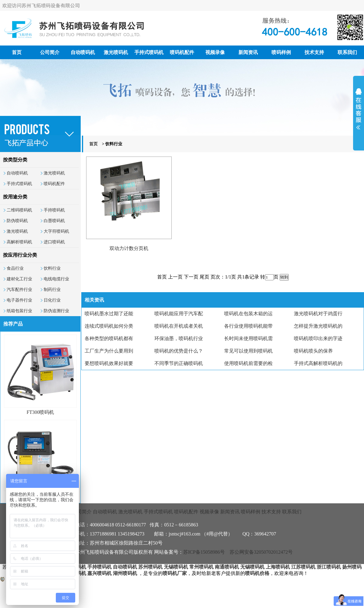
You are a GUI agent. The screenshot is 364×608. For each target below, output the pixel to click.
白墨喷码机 (54, 221)
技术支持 (314, 52)
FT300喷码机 (40, 412)
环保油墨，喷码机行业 (179, 338)
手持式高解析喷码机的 (318, 363)
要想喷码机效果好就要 (109, 363)
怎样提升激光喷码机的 (318, 326)
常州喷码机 (201, 567)
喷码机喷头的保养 (313, 351)
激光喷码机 (116, 52)
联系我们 (347, 52)
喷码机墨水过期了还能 (109, 314)
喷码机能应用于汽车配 (179, 314)
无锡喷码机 (176, 567)
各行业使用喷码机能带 (248, 326)
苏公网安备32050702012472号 (261, 552)
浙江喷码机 (329, 567)
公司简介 (50, 52)
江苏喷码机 (303, 567)
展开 (359, 113)
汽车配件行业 (19, 290)
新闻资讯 (248, 52)
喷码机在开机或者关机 (179, 326)
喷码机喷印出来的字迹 (318, 338)
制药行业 (52, 290)
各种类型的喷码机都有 (109, 338)
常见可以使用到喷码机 (248, 351)
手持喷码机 (54, 210)
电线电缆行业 (56, 279)
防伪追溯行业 (56, 311)
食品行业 (15, 268)
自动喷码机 (83, 52)
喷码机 (79, 567)
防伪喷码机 (17, 221)
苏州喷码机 (150, 567)
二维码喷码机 (19, 210)
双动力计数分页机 (129, 248)
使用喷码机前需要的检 (248, 363)
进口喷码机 (54, 242)
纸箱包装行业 (19, 311)
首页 (17, 52)
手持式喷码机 (149, 52)
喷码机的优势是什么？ (179, 351)
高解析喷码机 (19, 242)
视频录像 (215, 52)
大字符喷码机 (56, 231)
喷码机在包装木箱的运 (248, 314)
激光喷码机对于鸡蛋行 (318, 314)
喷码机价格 (257, 573)
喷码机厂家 (175, 573)
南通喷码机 (227, 567)
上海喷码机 (278, 567)
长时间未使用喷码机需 (248, 338)
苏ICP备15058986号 (204, 552)
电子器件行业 (19, 300)
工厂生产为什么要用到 (109, 351)
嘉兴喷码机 (99, 573)
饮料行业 (52, 268)
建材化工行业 (19, 279)
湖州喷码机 (125, 573)
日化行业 (52, 300)
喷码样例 (281, 52)
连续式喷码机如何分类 (109, 326)
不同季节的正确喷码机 (179, 363)
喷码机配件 (182, 52)
